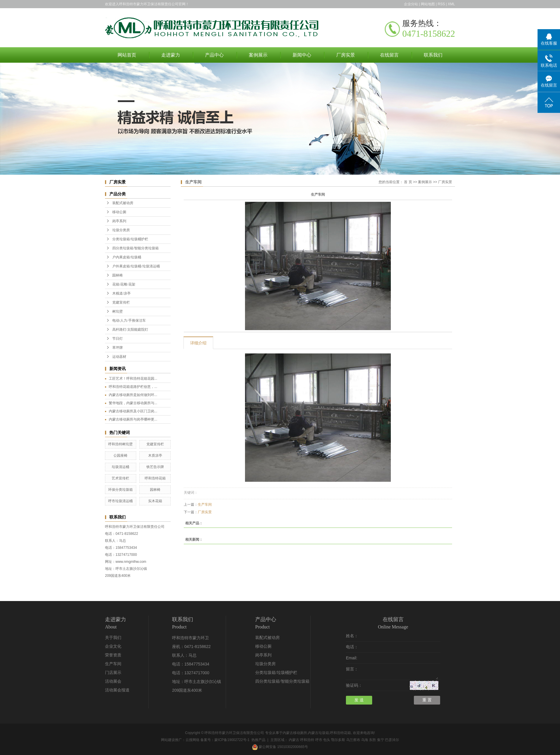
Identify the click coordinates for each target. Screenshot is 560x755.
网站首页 (127, 55)
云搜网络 (192, 740)
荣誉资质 (113, 655)
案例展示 (258, 55)
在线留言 (389, 55)
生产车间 (205, 504)
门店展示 (113, 673)
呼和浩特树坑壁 (120, 444)
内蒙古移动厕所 (295, 733)
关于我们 (113, 638)
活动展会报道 (117, 690)
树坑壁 (118, 311)
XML (451, 4)
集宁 (381, 740)
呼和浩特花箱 (155, 478)
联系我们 (433, 55)
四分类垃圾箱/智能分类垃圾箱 (135, 248)
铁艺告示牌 (155, 467)
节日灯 (118, 339)
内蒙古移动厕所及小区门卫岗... (133, 411)
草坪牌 (118, 348)
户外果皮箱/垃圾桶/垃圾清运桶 (136, 266)
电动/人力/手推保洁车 (129, 320)
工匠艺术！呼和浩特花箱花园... (133, 379)
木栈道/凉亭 (121, 293)
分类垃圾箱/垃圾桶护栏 (130, 239)
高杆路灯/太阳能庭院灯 (130, 330)
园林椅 (118, 275)
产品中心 (214, 55)
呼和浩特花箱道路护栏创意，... (133, 387)
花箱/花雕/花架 (124, 284)
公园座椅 (120, 456)
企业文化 (113, 646)
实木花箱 (155, 501)
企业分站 (411, 4)
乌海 (365, 740)
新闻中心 (302, 55)
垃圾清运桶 (120, 467)
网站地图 (428, 4)
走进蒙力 (171, 55)
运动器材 (119, 357)
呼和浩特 (307, 740)
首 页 (408, 182)
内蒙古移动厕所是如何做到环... (133, 395)
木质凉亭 (155, 456)
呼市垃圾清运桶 (120, 501)
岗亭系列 (119, 221)
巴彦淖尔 (392, 740)
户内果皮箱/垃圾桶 (127, 257)
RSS (441, 4)
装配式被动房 (123, 203)
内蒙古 (294, 740)
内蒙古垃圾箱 (318, 733)
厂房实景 (346, 55)
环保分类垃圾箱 (120, 490)
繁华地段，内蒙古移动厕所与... (133, 403)
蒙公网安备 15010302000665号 (280, 747)
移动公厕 (119, 212)
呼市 (319, 740)
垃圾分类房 (121, 230)
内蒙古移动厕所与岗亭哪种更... (133, 419)
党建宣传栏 (121, 302)
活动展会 (113, 681)
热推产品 (258, 740)
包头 (327, 740)
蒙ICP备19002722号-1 (232, 740)
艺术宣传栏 (120, 478)
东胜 (372, 740)
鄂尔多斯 (338, 740)
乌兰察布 (353, 740)
